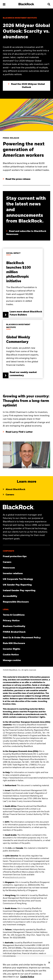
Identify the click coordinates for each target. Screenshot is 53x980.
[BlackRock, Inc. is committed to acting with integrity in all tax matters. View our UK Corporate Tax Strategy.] (26, 579)
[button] (4, 4)
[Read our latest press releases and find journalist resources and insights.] (26, 568)
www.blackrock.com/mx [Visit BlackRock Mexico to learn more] (15, 877)
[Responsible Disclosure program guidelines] (26, 602)
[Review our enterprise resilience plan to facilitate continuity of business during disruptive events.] (26, 626)
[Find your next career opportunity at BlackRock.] (26, 562)
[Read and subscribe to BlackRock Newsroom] (26, 230)
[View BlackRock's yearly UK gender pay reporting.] (26, 585)
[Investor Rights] (26, 649)
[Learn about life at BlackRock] (8, 495)
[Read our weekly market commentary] (23, 349)
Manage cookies (12, 660)
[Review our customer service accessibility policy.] (26, 596)
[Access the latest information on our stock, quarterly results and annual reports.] (26, 574)
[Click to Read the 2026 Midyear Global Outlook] (26, 86)
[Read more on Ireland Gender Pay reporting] (26, 591)
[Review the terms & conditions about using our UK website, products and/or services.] (26, 615)
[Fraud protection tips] (26, 557)
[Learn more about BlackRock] (14, 490)
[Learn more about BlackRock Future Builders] (23, 283)
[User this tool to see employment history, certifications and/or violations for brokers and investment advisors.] (26, 632)
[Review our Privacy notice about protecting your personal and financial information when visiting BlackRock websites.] (26, 621)
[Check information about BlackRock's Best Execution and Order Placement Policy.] (26, 638)
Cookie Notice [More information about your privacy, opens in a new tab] (27, 978)
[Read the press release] (17, 179)
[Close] (49, 964)
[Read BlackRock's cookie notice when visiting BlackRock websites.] (26, 655)
